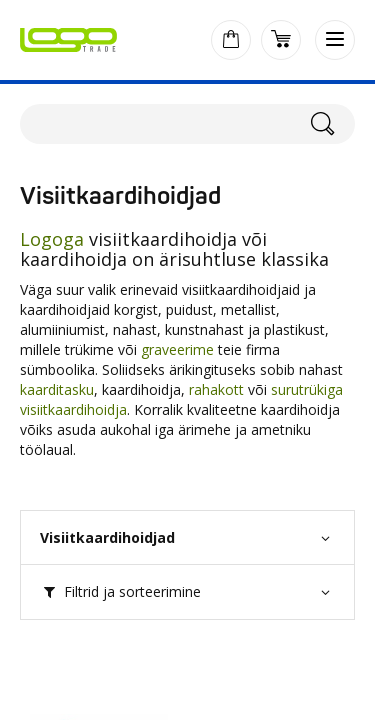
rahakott (216, 389)
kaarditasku (57, 389)
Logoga (54, 239)
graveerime (177, 349)
